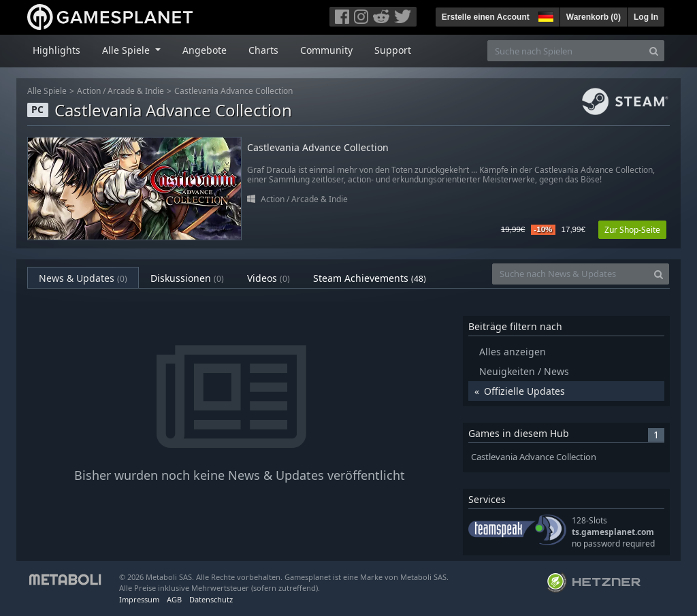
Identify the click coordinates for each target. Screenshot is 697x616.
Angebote (205, 50)
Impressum (139, 599)
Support (393, 50)
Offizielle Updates (524, 391)
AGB (174, 599)
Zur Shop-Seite (632, 230)
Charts (263, 50)
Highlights (56, 50)
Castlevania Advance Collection (233, 91)
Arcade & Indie (136, 91)
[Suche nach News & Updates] (570, 274)
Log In (646, 17)
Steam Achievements (370, 278)
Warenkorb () (594, 17)
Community (326, 50)
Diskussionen (187, 278)
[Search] (654, 51)
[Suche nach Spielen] (566, 51)
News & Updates (83, 278)
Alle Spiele (47, 91)
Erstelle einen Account (486, 17)
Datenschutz (211, 599)
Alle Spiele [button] (127, 50)
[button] (545, 15)
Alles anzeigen (513, 352)
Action (89, 91)
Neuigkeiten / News (524, 371)
